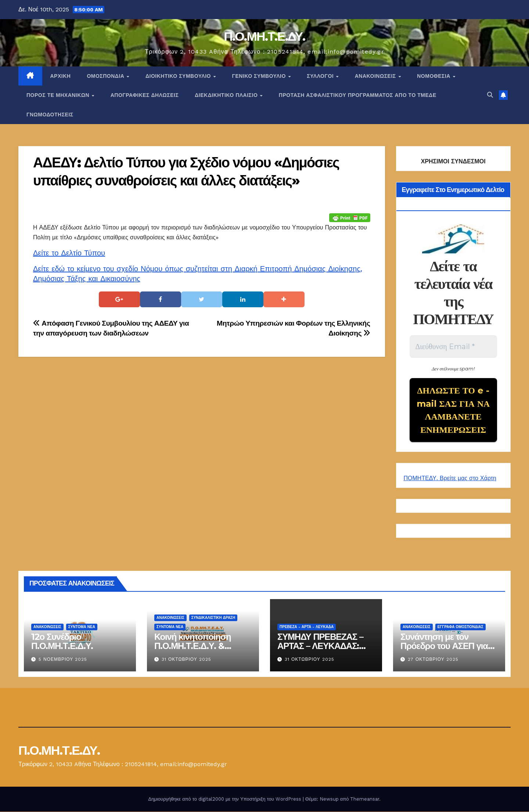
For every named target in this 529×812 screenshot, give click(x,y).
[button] (490, 95)
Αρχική (61, 76)
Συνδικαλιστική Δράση (213, 618)
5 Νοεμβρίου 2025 (63, 660)
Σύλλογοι (321, 76)
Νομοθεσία (434, 76)
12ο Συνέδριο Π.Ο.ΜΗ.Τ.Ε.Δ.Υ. (62, 642)
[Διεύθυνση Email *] (454, 347)
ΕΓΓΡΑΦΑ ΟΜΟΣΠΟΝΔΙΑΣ (460, 628)
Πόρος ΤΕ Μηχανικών (59, 95)
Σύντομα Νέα (82, 628)
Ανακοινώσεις (376, 76)
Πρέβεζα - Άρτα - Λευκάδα (307, 628)
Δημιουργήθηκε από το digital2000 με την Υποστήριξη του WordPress (226, 799)
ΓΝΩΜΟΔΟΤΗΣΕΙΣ (50, 115)
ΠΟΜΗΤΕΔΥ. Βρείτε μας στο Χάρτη (450, 479)
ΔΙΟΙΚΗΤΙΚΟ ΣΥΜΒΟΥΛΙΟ (179, 76)
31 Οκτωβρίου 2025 (186, 660)
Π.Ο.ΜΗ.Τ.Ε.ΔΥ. (264, 36)
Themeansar (365, 799)
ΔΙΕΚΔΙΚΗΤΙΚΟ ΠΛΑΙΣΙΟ (227, 95)
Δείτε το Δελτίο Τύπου (69, 253)
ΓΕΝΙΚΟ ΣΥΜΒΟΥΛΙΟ (260, 76)
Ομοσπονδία (106, 76)
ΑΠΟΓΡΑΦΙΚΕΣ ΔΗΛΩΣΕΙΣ (145, 95)
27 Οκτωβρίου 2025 (433, 660)
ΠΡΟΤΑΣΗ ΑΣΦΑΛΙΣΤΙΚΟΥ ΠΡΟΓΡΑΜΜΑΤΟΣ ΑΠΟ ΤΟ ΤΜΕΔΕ (358, 95)
